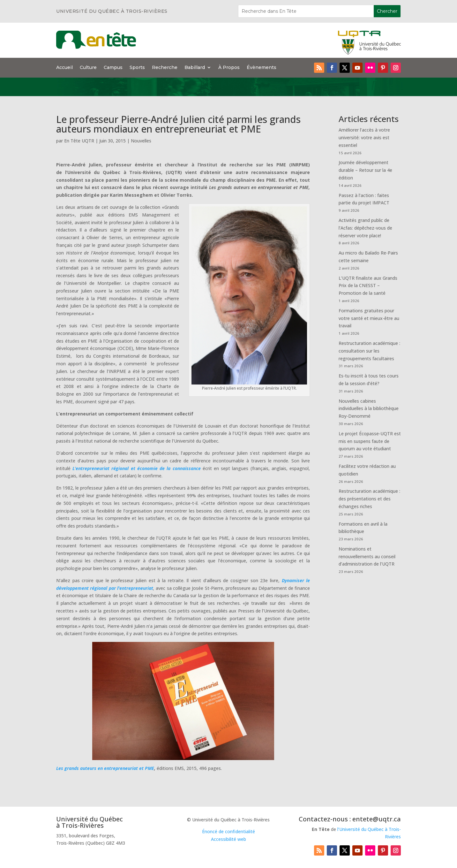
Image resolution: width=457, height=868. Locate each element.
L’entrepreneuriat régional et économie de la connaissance (136, 468)
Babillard (195, 68)
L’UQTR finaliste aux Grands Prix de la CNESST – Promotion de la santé (368, 286)
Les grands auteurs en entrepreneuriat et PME (105, 768)
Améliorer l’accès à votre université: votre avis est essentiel (364, 137)
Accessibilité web (228, 839)
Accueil (64, 68)
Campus (113, 68)
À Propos (229, 68)
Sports (137, 68)
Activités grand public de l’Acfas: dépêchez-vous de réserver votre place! (365, 228)
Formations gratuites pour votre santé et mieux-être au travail (369, 318)
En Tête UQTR (79, 141)
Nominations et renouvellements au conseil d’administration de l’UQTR (367, 556)
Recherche (165, 68)
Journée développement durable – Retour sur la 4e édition (365, 170)
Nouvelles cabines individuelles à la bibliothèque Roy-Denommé (369, 409)
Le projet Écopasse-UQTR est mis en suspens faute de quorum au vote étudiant (370, 441)
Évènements (262, 68)
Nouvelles (141, 141)
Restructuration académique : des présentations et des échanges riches (369, 499)
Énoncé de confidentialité (228, 831)
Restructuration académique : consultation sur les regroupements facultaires (369, 351)
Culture (88, 68)
